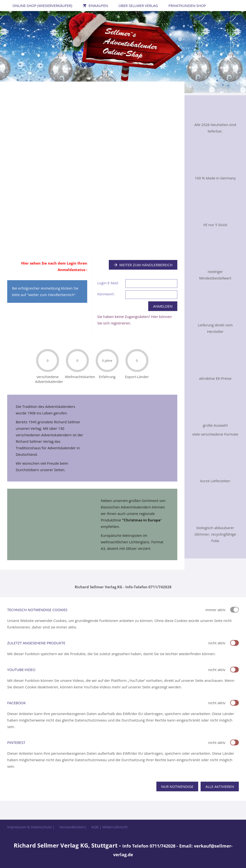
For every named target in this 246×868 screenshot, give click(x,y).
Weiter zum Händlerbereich (143, 265)
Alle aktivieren (220, 786)
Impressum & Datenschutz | (31, 827)
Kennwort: (106, 294)
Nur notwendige (177, 786)
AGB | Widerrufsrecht (109, 827)
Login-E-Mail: (108, 283)
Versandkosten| (73, 827)
